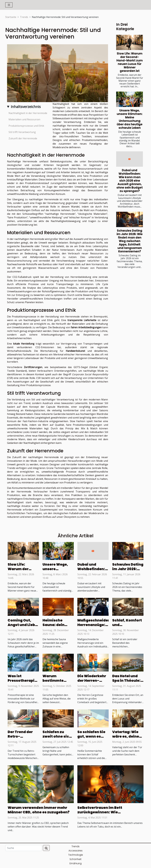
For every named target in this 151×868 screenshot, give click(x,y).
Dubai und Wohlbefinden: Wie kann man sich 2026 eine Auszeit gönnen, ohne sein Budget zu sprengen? (130, 181)
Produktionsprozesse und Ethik (26, 126)
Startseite (11, 17)
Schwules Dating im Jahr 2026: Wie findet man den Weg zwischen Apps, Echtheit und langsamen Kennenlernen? (130, 241)
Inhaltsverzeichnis (26, 107)
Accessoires (75, 851)
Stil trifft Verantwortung (22, 132)
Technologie (76, 855)
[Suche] (24, 848)
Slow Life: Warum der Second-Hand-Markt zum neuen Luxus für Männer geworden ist (130, 62)
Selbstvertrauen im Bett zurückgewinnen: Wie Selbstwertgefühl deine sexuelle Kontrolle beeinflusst (107, 814)
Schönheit (75, 859)
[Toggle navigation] (9, 5)
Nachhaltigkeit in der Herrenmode (28, 113)
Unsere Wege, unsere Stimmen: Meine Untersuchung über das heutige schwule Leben (130, 119)
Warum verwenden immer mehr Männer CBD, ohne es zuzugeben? (39, 810)
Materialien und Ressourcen (24, 119)
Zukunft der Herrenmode (23, 138)
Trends (24, 17)
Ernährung (76, 863)
